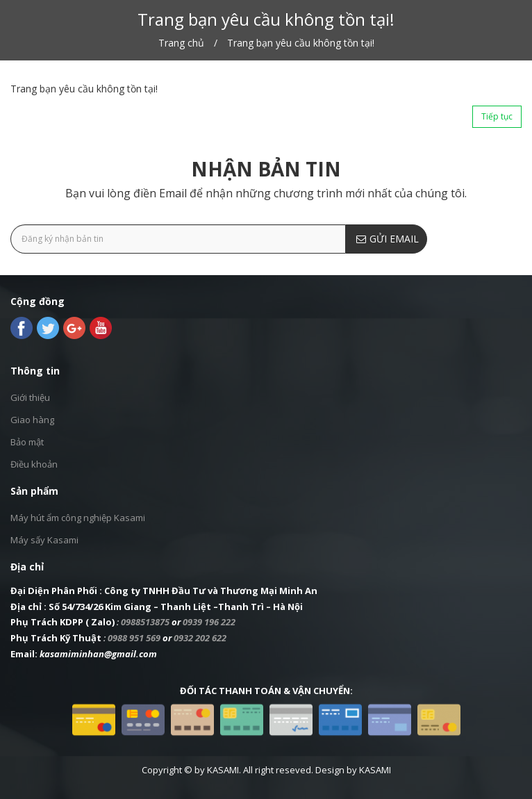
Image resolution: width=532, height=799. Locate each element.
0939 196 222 (209, 622)
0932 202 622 (200, 638)
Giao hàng (32, 420)
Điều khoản (34, 464)
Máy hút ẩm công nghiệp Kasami (78, 518)
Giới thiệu (30, 397)
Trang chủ (181, 43)
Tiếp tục (497, 116)
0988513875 (145, 622)
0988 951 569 (134, 638)
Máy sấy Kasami (44, 540)
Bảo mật (27, 442)
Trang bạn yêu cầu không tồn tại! (301, 43)
